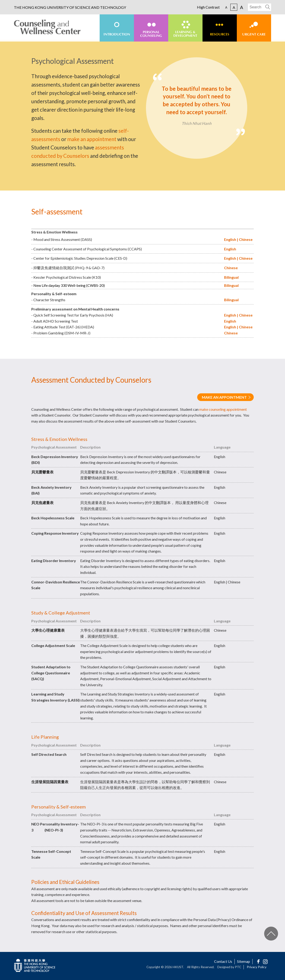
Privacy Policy (257, 967)
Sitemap (244, 961)
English (230, 239)
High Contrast (208, 7)
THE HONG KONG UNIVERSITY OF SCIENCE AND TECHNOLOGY (70, 7)
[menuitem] (117, 28)
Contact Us (223, 961)
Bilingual (231, 277)
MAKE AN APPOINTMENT (224, 397)
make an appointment (92, 139)
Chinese (246, 239)
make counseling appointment (223, 409)
